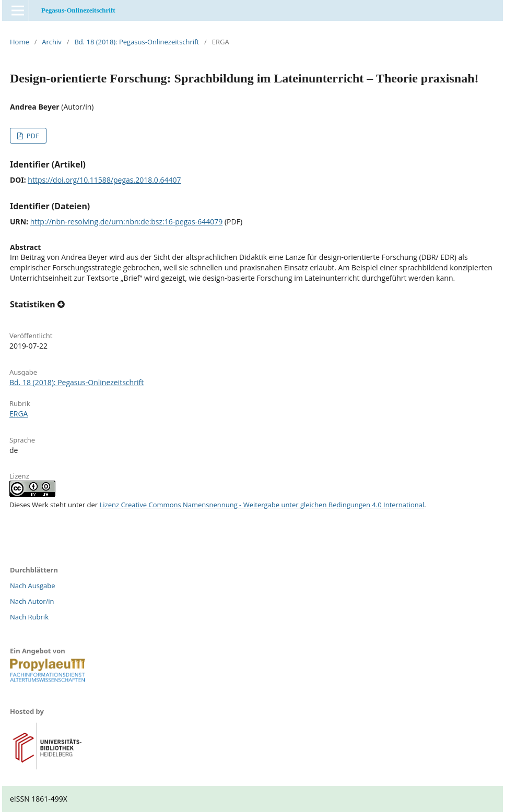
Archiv (52, 42)
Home (20, 42)
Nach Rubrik (29, 617)
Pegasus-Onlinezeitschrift (78, 10)
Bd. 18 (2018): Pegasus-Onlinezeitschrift (137, 42)
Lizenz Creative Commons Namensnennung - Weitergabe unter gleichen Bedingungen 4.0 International (262, 505)
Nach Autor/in (32, 601)
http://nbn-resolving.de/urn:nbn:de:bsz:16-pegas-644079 (127, 222)
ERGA (19, 414)
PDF (32, 136)
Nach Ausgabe (33, 586)
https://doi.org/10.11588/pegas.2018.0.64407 (104, 180)
